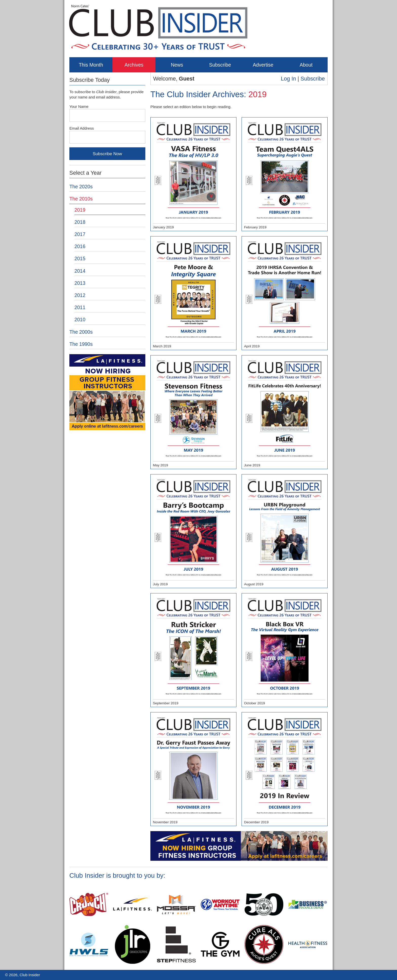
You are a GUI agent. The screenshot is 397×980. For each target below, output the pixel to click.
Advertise (263, 65)
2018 (80, 222)
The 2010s (81, 199)
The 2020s (81, 187)
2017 (80, 234)
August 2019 (285, 531)
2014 (80, 271)
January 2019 (193, 174)
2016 (80, 246)
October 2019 (285, 650)
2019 (80, 210)
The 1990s (81, 344)
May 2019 (193, 412)
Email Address (82, 128)
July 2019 (193, 531)
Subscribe (220, 65)
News (177, 65)
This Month (91, 65)
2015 (80, 258)
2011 (80, 307)
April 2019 (285, 293)
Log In (288, 79)
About (306, 65)
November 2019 (193, 769)
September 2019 (193, 650)
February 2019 (285, 174)
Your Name (79, 106)
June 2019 (285, 412)
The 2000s (81, 332)
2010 (80, 319)
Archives (134, 65)
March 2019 (193, 293)
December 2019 (285, 769)
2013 (80, 283)
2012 (80, 295)
